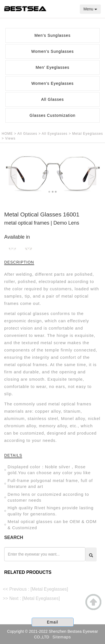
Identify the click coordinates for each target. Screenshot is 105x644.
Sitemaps (62, 637)
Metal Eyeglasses (88, 134)
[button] (11, 174)
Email (52, 622)
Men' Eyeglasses (52, 67)
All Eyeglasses (55, 134)
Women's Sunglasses (53, 51)
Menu (90, 9)
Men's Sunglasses (53, 35)
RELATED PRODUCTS (28, 572)
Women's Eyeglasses (53, 83)
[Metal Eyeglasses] (49, 589)
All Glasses (53, 99)
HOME (7, 134)
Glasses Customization (52, 115)
